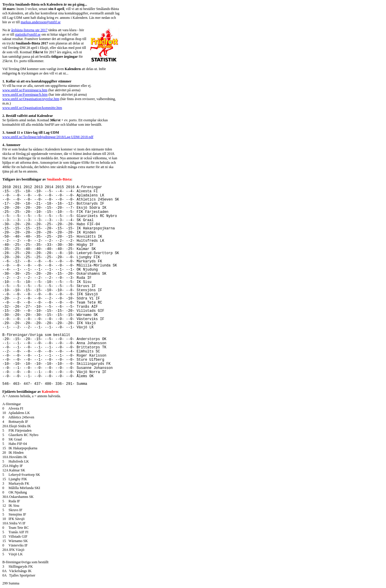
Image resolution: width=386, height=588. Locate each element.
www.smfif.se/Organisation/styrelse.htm (31, 99)
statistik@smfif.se (28, 34)
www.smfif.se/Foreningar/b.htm (25, 95)
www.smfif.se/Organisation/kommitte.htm (32, 108)
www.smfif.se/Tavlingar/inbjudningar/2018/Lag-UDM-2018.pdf (48, 137)
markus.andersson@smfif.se (41, 22)
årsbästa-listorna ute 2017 (29, 30)
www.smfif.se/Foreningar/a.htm (25, 90)
